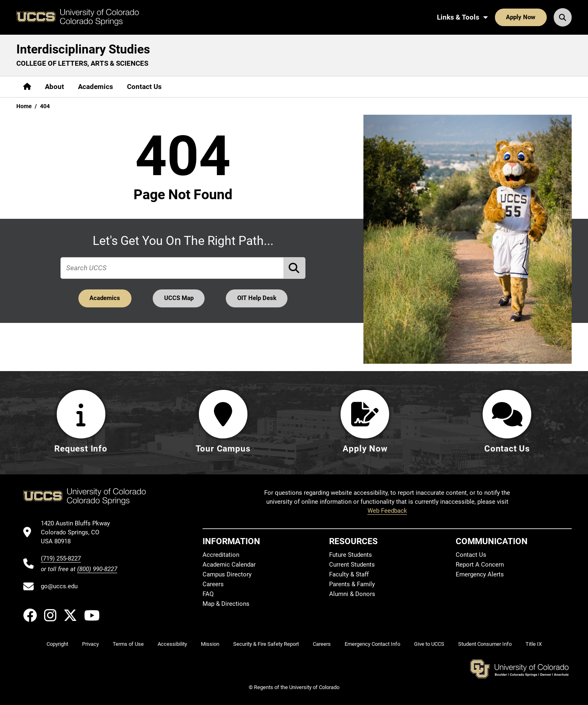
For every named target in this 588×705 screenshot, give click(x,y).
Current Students (352, 565)
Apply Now (521, 17)
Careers (213, 584)
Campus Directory (227, 574)
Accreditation (221, 555)
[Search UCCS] (563, 17)
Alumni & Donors (352, 594)
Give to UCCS (429, 644)
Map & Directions (226, 604)
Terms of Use (128, 644)
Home (24, 106)
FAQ (208, 594)
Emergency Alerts (480, 574)
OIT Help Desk (257, 298)
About (55, 87)
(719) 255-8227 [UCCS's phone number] (61, 558)
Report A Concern (480, 565)
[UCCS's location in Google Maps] (79, 533)
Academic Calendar (229, 565)
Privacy (90, 644)
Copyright (57, 644)
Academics (96, 87)
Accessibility (172, 644)
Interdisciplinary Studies (83, 49)
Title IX (534, 644)
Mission (210, 644)
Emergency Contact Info (372, 644)
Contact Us (144, 87)
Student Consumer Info (485, 644)
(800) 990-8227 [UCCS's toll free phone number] (97, 569)
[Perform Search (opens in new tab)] (295, 268)
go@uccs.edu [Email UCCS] (59, 586)
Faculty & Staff (349, 574)
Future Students (351, 555)
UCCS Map (179, 298)
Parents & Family (352, 584)
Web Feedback (387, 511)
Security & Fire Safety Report (266, 644)
